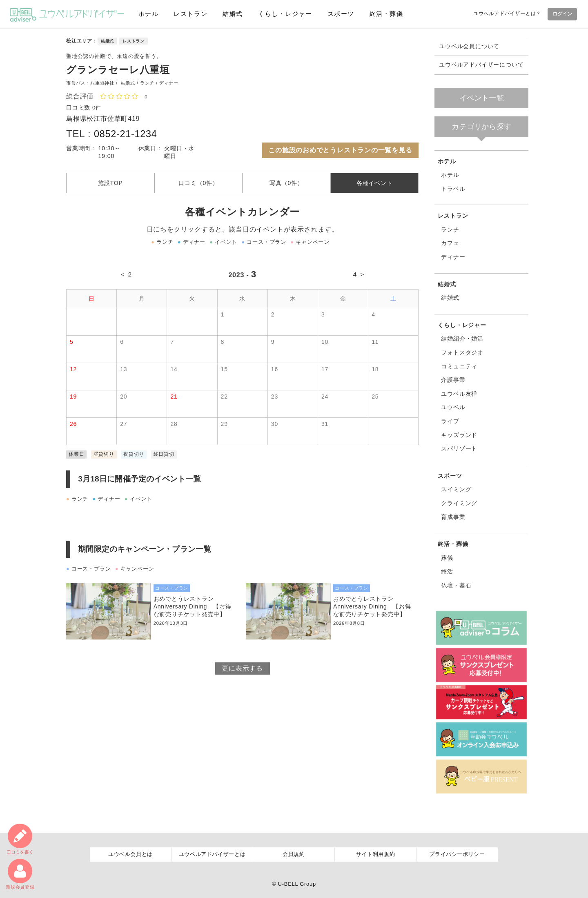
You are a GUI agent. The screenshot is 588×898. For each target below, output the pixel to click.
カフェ (450, 243)
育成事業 (453, 517)
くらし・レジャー (284, 14)
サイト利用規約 (376, 855)
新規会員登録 (20, 874)
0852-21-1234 (126, 134)
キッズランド (459, 435)
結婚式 (232, 14)
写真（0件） (286, 184)
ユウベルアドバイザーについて (481, 65)
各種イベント (375, 184)
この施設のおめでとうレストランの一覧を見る (340, 150)
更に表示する (242, 671)
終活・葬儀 (386, 14)
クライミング (459, 503)
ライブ (450, 421)
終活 (447, 571)
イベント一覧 (482, 98)
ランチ (450, 230)
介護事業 (453, 380)
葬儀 (447, 558)
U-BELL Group (297, 884)
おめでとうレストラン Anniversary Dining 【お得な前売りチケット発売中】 (193, 609)
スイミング (456, 489)
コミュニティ (459, 366)
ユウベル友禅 (459, 394)
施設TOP (110, 184)
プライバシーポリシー (457, 855)
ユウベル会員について (469, 46)
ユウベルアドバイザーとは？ (506, 13)
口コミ (20, 838)
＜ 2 (126, 276)
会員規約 (294, 855)
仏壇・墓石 (456, 585)
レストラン (190, 14)
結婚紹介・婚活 (462, 339)
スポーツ (340, 14)
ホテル (148, 14)
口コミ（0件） (198, 184)
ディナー (453, 257)
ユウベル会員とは (130, 855)
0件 (97, 107)
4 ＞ (359, 276)
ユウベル (453, 407)
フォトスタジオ (462, 352)
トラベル (453, 189)
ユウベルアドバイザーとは (212, 855)
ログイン (561, 14)
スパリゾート (459, 448)
